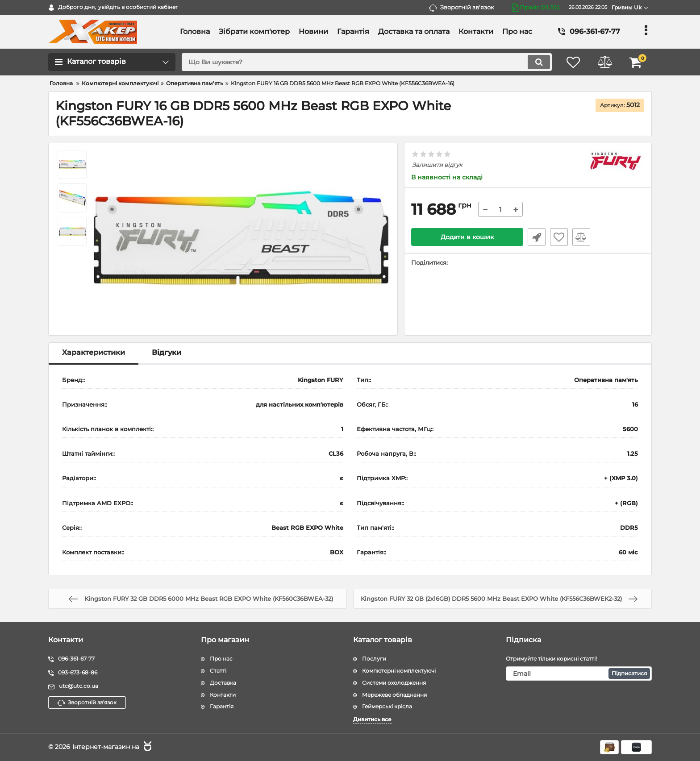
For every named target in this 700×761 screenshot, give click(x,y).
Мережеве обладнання (394, 695)
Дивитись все (372, 719)
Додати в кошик (467, 237)
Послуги (374, 659)
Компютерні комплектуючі (399, 671)
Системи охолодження (394, 683)
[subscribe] (579, 674)
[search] (367, 62)
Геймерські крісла (387, 706)
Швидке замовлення (537, 237)
